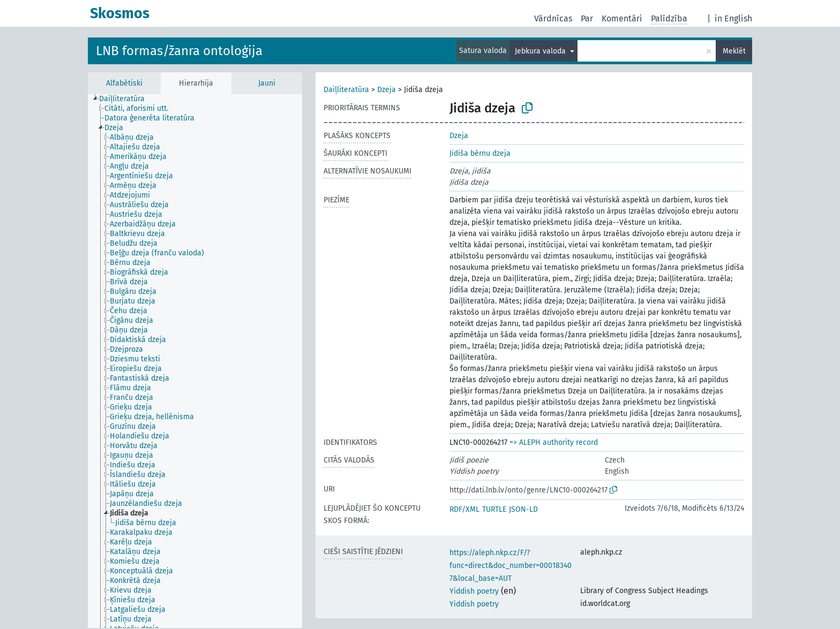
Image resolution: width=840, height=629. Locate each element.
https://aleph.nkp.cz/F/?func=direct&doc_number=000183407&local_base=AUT (511, 566)
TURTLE (494, 509)
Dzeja (387, 90)
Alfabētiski (124, 83)
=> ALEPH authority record (554, 442)
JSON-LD (523, 509)
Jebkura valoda (541, 51)
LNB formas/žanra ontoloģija (179, 51)
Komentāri (622, 18)
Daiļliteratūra (346, 90)
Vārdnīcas (553, 18)
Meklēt (734, 51)
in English (733, 18)
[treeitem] (126, 99)
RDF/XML (464, 509)
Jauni (267, 83)
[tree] (195, 361)
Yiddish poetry (474, 591)
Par (587, 18)
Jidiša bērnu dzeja (480, 153)
